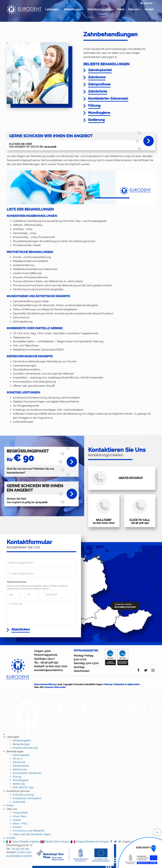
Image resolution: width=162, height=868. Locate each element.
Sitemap (108, 693)
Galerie (17, 828)
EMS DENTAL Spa (23, 796)
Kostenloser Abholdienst (27, 807)
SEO (42, 696)
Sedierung (19, 792)
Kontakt (149, 9)
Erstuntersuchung (23, 803)
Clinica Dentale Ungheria (23, 850)
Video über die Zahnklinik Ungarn (32, 843)
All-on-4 (17, 767)
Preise (121, 9)
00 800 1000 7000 (56, 675)
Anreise (17, 836)
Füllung (17, 785)
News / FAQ (20, 832)
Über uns (134, 9)
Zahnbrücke (20, 778)
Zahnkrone (19, 771)
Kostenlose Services (100, 9)
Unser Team (20, 825)
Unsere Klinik (20, 821)
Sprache (147, 3)
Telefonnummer (17, 590)
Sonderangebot (22, 749)
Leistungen (53, 9)
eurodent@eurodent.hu (48, 679)
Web (36, 696)
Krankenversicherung (25, 756)
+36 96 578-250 (49, 671)
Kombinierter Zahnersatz (27, 782)
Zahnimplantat (21, 764)
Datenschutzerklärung (45, 693)
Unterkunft (19, 810)
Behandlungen (74, 9)
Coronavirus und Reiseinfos (29, 839)
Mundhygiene (21, 789)
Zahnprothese (21, 774)
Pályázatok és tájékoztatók (127, 693)
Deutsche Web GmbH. (55, 696)
